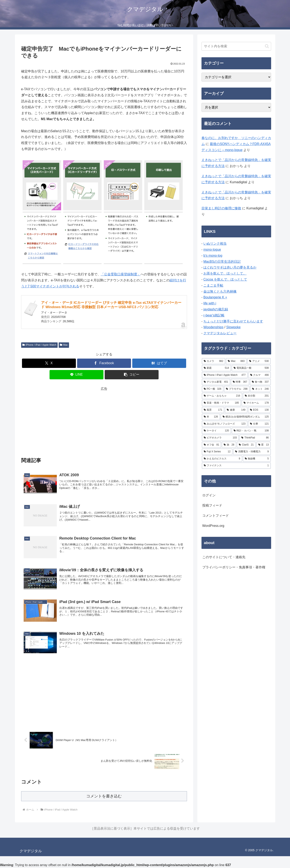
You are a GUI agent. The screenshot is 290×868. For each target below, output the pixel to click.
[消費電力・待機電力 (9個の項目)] (252, 452)
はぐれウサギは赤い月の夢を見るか (230, 267)
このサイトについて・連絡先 (224, 557)
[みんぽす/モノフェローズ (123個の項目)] (225, 424)
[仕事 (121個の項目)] (259, 424)
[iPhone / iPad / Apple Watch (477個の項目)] (225, 375)
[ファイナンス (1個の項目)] (236, 466)
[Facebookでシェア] (104, 363)
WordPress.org (213, 526)
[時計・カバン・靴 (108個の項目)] (251, 431)
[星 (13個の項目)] (264, 445)
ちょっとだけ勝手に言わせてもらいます (233, 321)
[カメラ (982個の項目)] (214, 361)
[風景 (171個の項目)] (213, 410)
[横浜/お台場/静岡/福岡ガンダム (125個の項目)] (246, 417)
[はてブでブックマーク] (159, 363)
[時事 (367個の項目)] (240, 382)
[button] (132, 375)
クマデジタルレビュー (220, 333)
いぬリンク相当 (215, 244)
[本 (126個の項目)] (211, 417)
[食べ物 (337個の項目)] (260, 382)
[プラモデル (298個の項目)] (237, 389)
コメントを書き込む (104, 796)
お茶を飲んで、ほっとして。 (225, 273)
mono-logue (212, 250)
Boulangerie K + (215, 297)
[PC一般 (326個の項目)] (213, 389)
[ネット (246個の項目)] (260, 389)
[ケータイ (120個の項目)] (216, 431)
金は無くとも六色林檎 (220, 291)
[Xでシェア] (49, 363)
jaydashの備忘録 (216, 309)
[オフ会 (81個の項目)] (212, 445)
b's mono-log (213, 256)
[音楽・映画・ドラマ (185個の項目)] (221, 403)
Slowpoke (233, 327)
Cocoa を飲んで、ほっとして (225, 279)
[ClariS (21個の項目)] (246, 445)
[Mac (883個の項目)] (236, 361)
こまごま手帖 (213, 285)
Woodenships (213, 327)
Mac (64, 345)
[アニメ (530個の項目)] (259, 361)
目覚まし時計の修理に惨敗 (221, 208)
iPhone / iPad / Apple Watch (39, 345)
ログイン (209, 495)
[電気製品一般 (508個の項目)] (251, 368)
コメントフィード (216, 516)
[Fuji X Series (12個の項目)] (217, 452)
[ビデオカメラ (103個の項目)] (220, 438)
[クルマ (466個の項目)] (260, 375)
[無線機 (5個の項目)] (257, 459)
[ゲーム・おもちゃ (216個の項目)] (222, 396)
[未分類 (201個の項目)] (257, 396)
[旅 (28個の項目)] (229, 445)
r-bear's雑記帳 (214, 315)
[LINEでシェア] (76, 375)
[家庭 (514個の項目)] (216, 368)
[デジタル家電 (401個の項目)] (216, 382)
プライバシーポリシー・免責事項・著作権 (234, 567)
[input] (236, 46)
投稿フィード (212, 505)
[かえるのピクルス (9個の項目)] (222, 459)
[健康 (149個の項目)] (236, 410)
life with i (210, 303)
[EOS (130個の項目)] (259, 410)
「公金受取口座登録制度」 (121, 274)
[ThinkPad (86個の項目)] (255, 438)
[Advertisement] (104, 421)
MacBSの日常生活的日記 (222, 262)
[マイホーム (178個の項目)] (256, 403)
